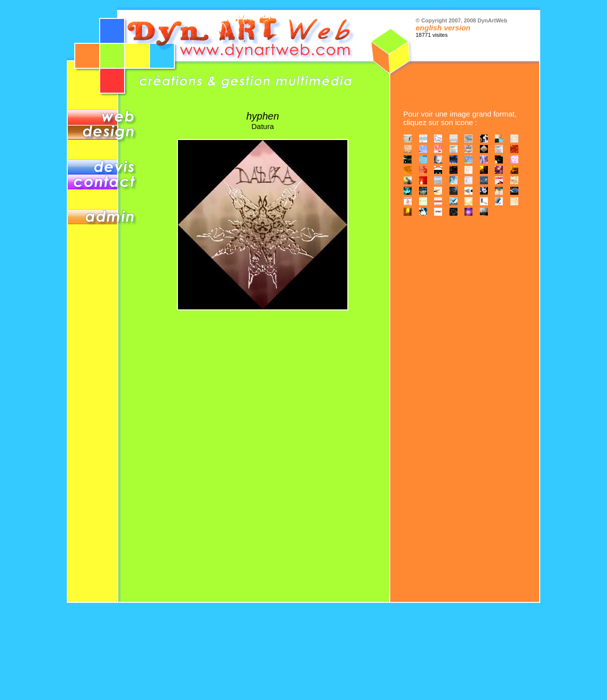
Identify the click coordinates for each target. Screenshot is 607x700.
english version (443, 28)
